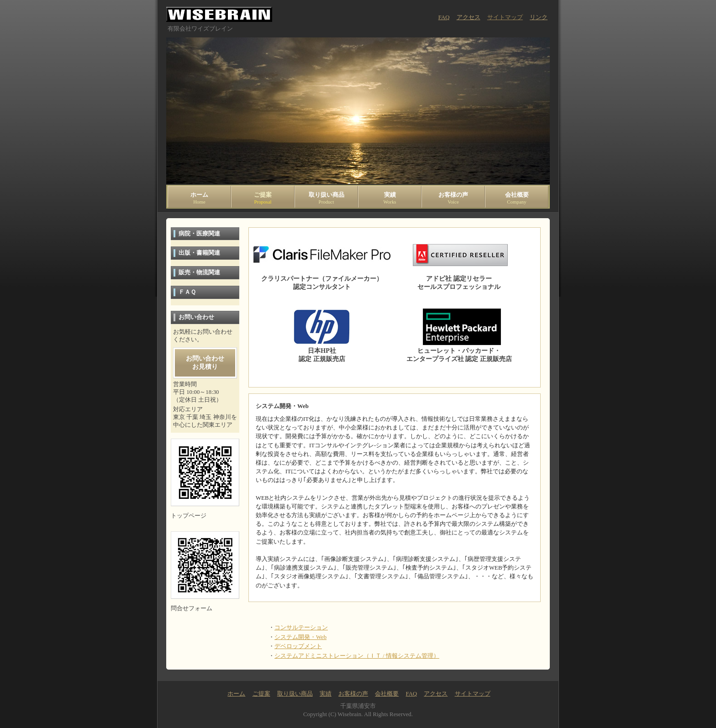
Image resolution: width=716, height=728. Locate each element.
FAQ (444, 17)
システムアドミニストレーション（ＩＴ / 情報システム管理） (357, 656)
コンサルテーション (301, 628)
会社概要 (517, 198)
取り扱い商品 (326, 198)
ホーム (199, 198)
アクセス (469, 17)
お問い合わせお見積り (205, 362)
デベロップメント (298, 646)
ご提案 (263, 198)
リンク (539, 17)
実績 (390, 198)
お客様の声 (453, 198)
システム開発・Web (300, 637)
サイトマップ (505, 17)
